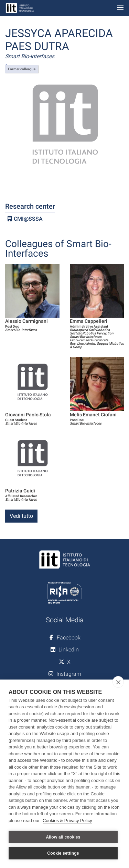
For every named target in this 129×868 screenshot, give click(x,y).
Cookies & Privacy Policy (67, 821)
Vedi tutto (21, 516)
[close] (118, 682)
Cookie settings (63, 853)
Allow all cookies (63, 837)
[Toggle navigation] (120, 8)
